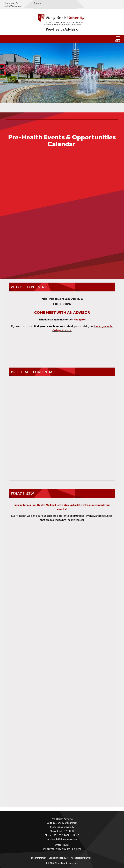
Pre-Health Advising (62, 29)
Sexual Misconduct (59, 858)
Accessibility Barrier (81, 858)
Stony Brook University (67, 863)
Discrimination (39, 858)
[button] (62, 39)
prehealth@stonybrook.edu (62, 839)
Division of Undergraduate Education (62, 25)
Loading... (62, 655)
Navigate (79, 320)
